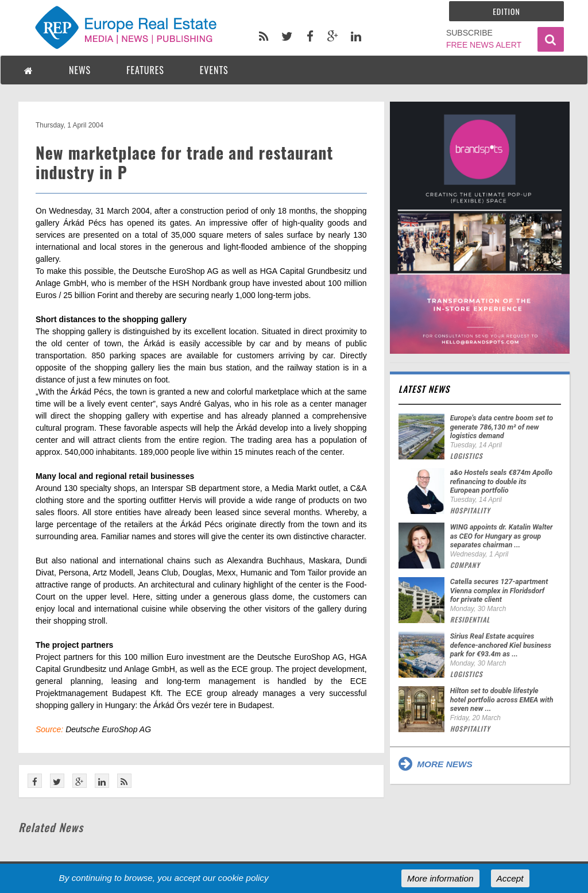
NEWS (80, 70)
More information (440, 878)
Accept (510, 878)
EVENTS (214, 70)
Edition (506, 11)
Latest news (424, 389)
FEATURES (145, 70)
